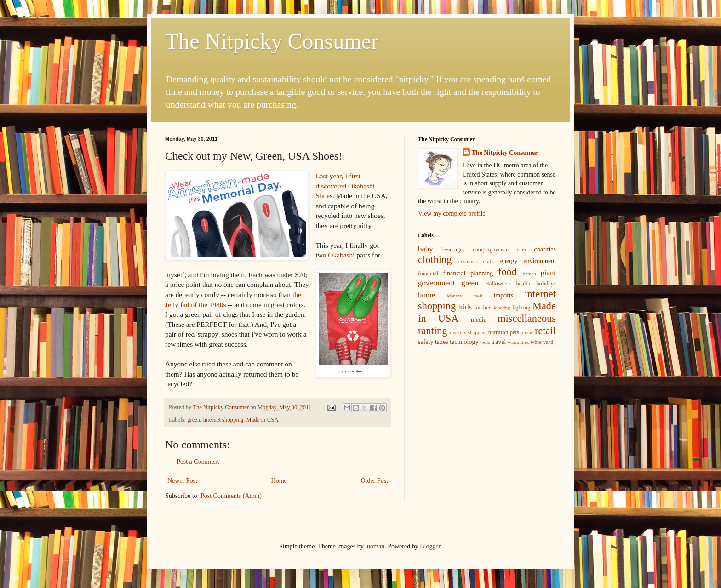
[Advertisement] (487, 418)
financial (428, 274)
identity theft (464, 296)
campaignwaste (491, 250)
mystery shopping (468, 332)
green (194, 420)
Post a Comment (198, 462)
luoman (375, 546)
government (436, 283)
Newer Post (182, 481)
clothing (435, 260)
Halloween (498, 284)
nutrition (498, 332)
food (507, 272)
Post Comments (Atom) (231, 496)
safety (426, 342)
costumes (468, 261)
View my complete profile (452, 214)
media (479, 320)
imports (503, 295)
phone (527, 332)
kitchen (483, 308)
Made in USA (263, 420)
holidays (546, 284)
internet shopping (223, 420)
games (529, 274)
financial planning (468, 273)
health (523, 284)
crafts (489, 261)
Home (279, 481)
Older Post (375, 481)
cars (521, 250)
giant (548, 273)
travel (498, 342)
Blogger (430, 546)
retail (545, 331)
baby (426, 249)
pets (515, 332)
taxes (442, 342)
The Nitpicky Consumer (272, 41)
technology (464, 342)
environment (540, 261)
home (426, 295)
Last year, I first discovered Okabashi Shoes (345, 186)
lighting (521, 308)
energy (509, 261)
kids (465, 307)
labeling (502, 308)
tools (485, 342)
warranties (518, 342)
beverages (453, 250)
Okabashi (341, 255)
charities (545, 249)
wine (536, 342)
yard (548, 342)
